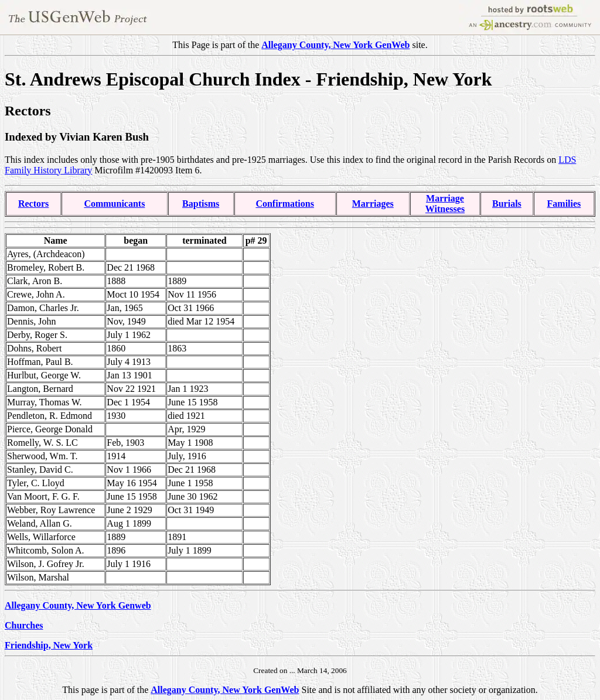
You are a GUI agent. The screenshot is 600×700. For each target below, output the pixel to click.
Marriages (373, 204)
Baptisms (201, 204)
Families (564, 204)
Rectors (33, 204)
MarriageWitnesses (445, 204)
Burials (507, 204)
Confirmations (285, 204)
